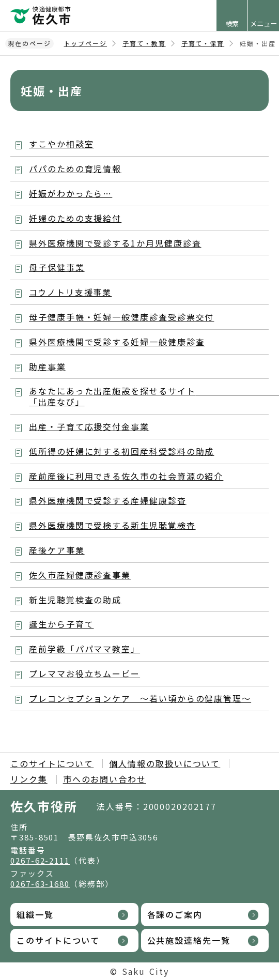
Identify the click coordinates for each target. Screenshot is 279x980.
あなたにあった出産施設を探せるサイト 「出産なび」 (149, 396)
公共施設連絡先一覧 (189, 940)
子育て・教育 (144, 43)
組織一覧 (35, 914)
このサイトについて (52, 763)
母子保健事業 (57, 267)
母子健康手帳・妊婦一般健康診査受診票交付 (121, 317)
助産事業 (48, 366)
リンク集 (29, 779)
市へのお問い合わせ (105, 779)
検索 (232, 24)
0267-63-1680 (40, 884)
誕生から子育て (61, 624)
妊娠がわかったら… (71, 193)
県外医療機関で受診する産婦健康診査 (108, 500)
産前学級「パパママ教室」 (84, 649)
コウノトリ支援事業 (70, 292)
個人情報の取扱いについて (165, 763)
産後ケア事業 (57, 550)
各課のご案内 (175, 914)
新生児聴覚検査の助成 (75, 600)
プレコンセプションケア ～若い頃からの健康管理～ (140, 698)
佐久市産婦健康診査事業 (80, 575)
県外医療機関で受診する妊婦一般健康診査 (117, 342)
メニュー (263, 24)
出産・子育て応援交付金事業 (89, 426)
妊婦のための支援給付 (75, 218)
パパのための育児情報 (75, 169)
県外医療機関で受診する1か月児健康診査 (115, 243)
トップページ (86, 43)
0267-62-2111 (40, 860)
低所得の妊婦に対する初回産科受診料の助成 (121, 451)
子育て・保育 (203, 43)
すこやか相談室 (61, 144)
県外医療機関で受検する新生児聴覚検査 (112, 525)
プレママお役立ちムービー (84, 673)
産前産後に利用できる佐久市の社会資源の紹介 (126, 476)
